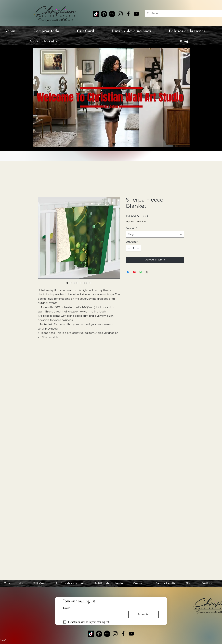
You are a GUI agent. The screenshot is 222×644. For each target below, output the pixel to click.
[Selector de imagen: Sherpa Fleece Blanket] (67, 283)
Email (67, 608)
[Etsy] (112, 14)
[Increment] (138, 248)
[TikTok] (96, 14)
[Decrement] (129, 248)
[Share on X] (147, 272)
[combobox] (155, 234)
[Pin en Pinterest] (134, 272)
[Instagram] (120, 14)
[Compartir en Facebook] (128, 272)
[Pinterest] (104, 14)
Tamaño (131, 228)
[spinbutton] (133, 248)
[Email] (94, 614)
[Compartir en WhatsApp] (141, 272)
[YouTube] (136, 14)
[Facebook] (128, 14)
